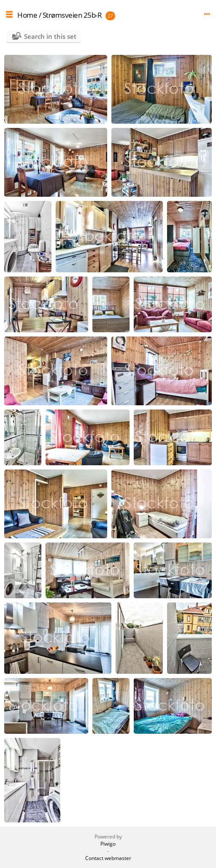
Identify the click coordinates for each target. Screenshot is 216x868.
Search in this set (50, 36)
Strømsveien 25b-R (72, 15)
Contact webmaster (108, 858)
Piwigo (108, 844)
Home (27, 15)
